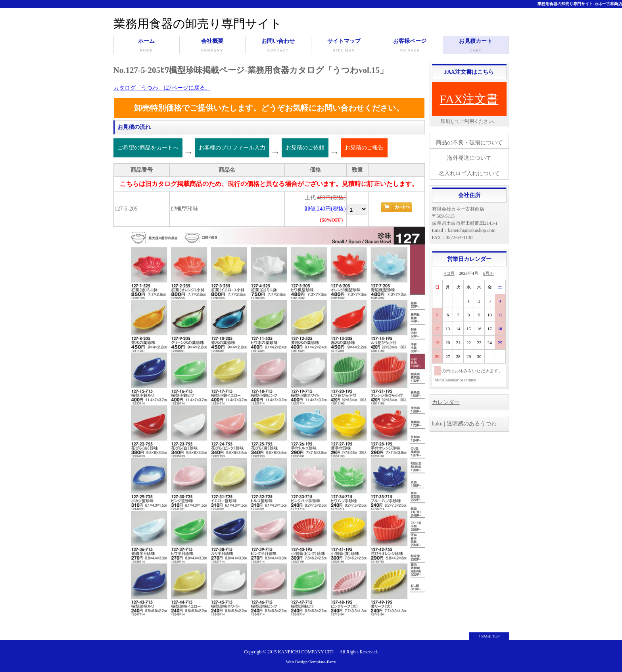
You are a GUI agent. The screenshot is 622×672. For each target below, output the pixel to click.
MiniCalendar (446, 380)
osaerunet (468, 380)
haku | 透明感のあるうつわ (464, 424)
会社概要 (212, 46)
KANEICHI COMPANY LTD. (306, 652)
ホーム (147, 46)
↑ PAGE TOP (489, 636)
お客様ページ (410, 46)
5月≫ (488, 273)
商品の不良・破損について (469, 143)
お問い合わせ (278, 46)
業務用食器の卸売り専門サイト (198, 24)
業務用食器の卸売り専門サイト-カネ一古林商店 (580, 4)
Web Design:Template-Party (311, 662)
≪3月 (449, 273)
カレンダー (446, 402)
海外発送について (469, 158)
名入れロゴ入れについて (469, 173)
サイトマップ (344, 46)
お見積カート (476, 46)
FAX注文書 (469, 99)
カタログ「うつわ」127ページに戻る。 (162, 88)
